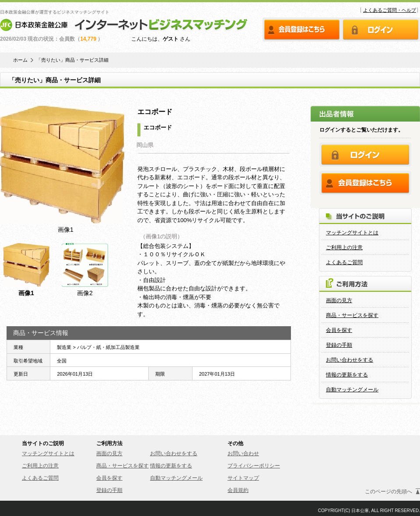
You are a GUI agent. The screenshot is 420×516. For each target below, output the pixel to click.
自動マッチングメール (352, 390)
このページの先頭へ (388, 492)
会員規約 (238, 490)
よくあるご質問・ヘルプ (390, 10)
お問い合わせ (243, 453)
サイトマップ (243, 478)
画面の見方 (339, 300)
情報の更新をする (347, 375)
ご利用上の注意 (344, 248)
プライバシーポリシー (254, 466)
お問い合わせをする (350, 360)
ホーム (20, 60)
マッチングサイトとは (352, 233)
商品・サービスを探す (352, 315)
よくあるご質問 (344, 262)
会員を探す (339, 330)
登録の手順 (339, 345)
